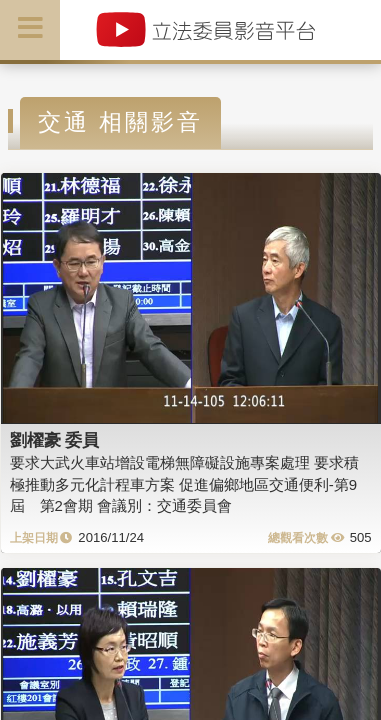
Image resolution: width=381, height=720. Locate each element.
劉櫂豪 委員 (55, 440)
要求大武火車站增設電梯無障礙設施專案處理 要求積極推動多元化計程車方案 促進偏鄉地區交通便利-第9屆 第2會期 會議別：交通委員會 (184, 484)
